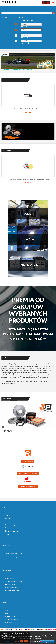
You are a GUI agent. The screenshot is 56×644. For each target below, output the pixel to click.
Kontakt (7, 516)
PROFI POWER (7, 431)
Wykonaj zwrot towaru (12, 591)
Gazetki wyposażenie (11, 531)
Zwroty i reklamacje (11, 588)
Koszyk (7, 613)
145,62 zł (25, 112)
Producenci (8, 522)
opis (22, 17)
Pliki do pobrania (10, 584)
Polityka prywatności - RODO (14, 581)
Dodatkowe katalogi (11, 557)
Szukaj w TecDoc (10, 616)
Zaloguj (7, 610)
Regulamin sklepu (10, 578)
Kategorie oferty (10, 525)
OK (22, 641)
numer (5, 17)
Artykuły (8, 519)
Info (26, 641)
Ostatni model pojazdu (12, 620)
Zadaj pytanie (9, 623)
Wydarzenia (9, 528)
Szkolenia (8, 534)
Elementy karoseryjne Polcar (14, 554)
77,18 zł (25, 183)
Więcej (5, 434)
